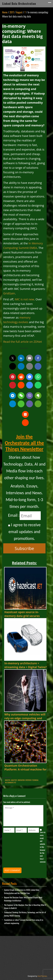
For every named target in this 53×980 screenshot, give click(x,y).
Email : (14, 515)
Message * (23, 816)
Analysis (8, 780)
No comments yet (11, 783)
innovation (21, 780)
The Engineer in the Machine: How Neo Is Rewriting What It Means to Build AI (25, 906)
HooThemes (42, 976)
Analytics (14, 780)
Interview (28, 780)
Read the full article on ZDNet (23, 342)
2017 (12, 12)
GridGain (9, 293)
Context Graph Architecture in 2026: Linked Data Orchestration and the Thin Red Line (22, 891)
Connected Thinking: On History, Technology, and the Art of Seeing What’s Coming (25, 914)
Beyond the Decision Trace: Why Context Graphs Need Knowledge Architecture (23, 899)
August (19, 12)
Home (5, 12)
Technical (35, 780)
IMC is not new (24, 299)
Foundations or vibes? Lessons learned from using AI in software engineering (24, 921)
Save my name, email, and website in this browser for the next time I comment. (43, 847)
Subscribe (24, 548)
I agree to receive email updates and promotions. (24, 532)
